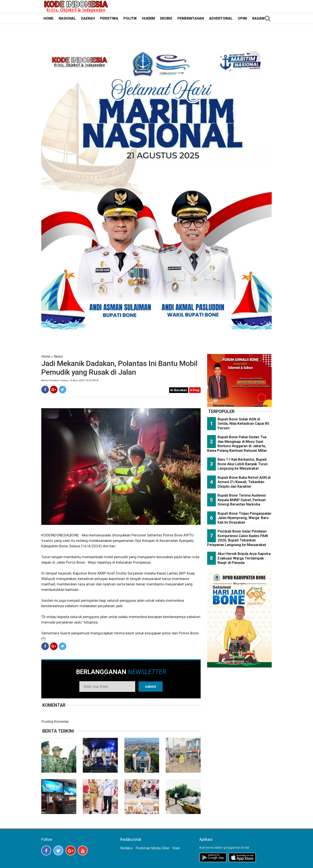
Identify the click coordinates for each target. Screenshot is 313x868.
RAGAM (258, 18)
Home (46, 356)
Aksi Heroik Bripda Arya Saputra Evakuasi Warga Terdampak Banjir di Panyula (244, 558)
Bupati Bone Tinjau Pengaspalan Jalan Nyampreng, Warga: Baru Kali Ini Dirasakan (244, 518)
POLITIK (130, 18)
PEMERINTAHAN (191, 18)
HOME (48, 18)
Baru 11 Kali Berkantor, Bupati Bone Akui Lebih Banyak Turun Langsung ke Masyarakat (243, 464)
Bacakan (179, 390)
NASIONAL (67, 18)
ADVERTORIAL (221, 18)
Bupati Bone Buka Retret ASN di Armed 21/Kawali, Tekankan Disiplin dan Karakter (244, 482)
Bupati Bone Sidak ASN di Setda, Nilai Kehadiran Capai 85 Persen (243, 424)
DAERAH (88, 18)
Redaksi (126, 848)
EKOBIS (166, 18)
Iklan (176, 848)
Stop (195, 390)
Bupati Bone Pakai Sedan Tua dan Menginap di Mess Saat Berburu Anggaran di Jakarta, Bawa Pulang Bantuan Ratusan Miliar (237, 444)
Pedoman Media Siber (153, 848)
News (58, 356)
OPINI (242, 18)
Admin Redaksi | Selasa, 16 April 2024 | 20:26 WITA (70, 380)
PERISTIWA (109, 18)
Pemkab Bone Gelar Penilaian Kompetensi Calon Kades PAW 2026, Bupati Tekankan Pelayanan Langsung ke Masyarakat (238, 538)
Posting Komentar (55, 722)
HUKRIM (148, 18)
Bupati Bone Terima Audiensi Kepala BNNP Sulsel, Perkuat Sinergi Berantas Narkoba (242, 500)
